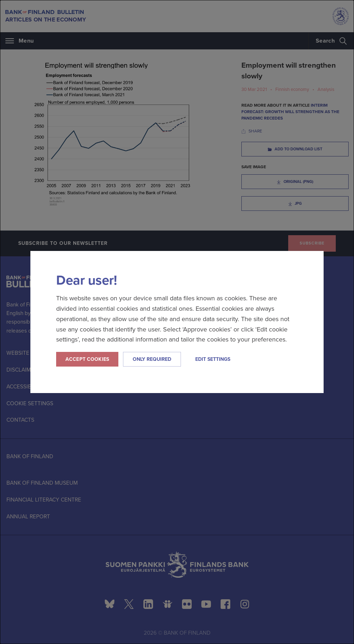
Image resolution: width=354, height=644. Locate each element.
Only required (152, 359)
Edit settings (213, 359)
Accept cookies (87, 359)
